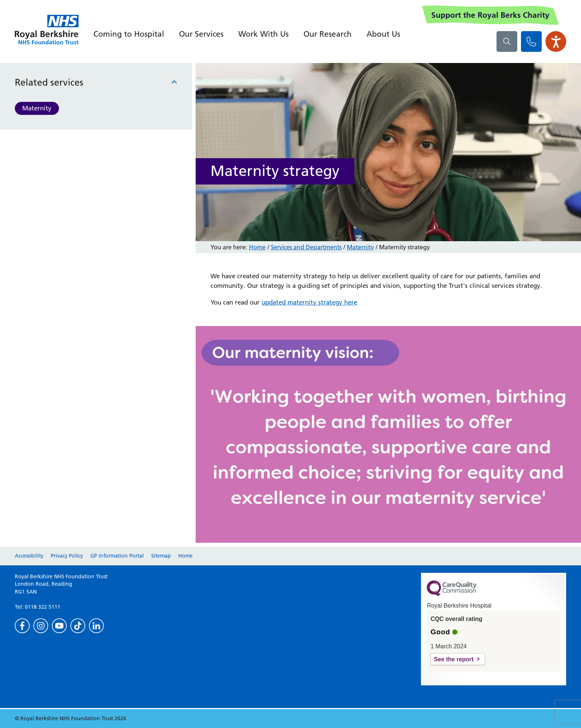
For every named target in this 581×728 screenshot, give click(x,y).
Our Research (328, 34)
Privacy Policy (67, 556)
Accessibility (29, 556)
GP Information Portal (117, 556)
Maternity (37, 108)
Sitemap (161, 556)
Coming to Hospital (129, 34)
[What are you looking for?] (507, 41)
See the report (454, 659)
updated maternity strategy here (309, 302)
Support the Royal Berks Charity (490, 15)
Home (257, 247)
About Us (383, 34)
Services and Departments (306, 247)
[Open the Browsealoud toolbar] (556, 41)
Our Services (201, 34)
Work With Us (263, 34)
